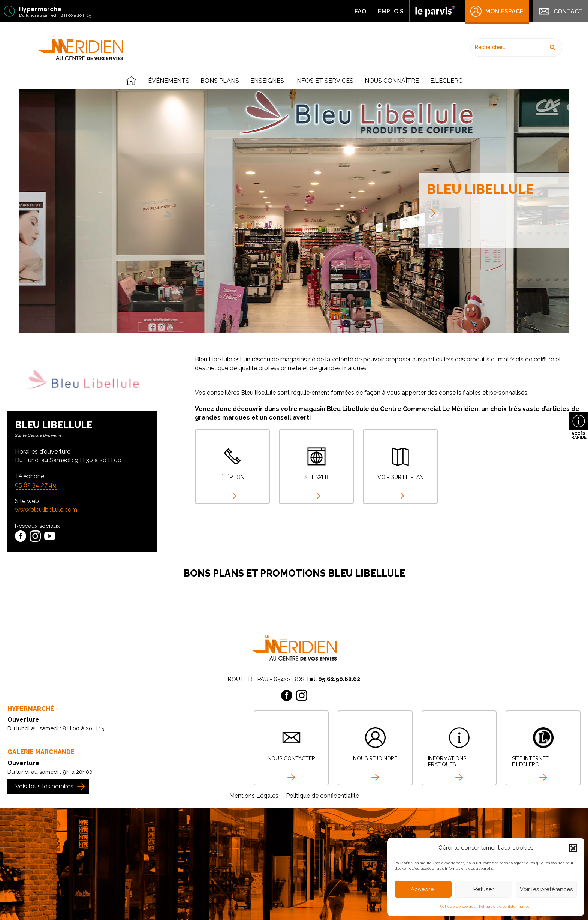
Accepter (423, 889)
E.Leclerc (446, 81)
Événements (169, 81)
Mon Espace (497, 11)
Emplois (391, 11)
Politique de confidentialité (504, 906)
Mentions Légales (254, 796)
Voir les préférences (546, 889)
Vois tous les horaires (44, 786)
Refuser (483, 889)
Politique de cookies (457, 906)
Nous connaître (392, 81)
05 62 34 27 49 (36, 485)
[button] (573, 848)
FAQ (360, 11)
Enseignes (267, 81)
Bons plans (220, 81)
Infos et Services (324, 81)
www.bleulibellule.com (46, 510)
